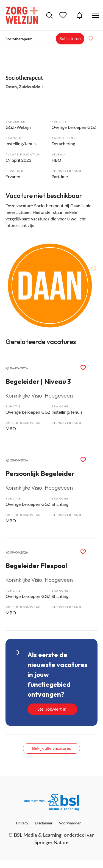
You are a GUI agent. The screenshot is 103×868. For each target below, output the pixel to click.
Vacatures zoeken (49, 15)
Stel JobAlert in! (52, 709)
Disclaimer (44, 823)
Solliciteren (70, 38)
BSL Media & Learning (37, 835)
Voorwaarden (70, 823)
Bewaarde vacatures (64, 15)
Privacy (22, 823)
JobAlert (80, 15)
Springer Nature (51, 842)
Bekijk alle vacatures (51, 748)
